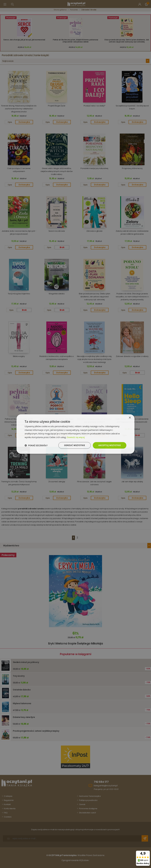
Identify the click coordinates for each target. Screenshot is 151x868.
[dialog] (75, 434)
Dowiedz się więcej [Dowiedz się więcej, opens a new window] (76, 437)
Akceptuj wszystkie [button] (109, 445)
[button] (36, 445)
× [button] (130, 418)
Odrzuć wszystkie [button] (74, 445)
